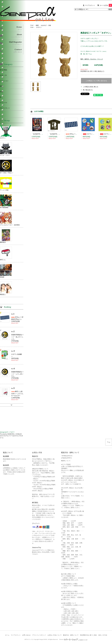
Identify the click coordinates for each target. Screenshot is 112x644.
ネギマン (39, 27)
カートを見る (106, 5)
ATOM (105, 635)
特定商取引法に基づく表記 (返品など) (92, 71)
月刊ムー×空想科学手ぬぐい (77, 134)
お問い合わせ (26, 635)
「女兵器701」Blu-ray (39, 134)
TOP (32, 25)
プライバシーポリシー (39, 635)
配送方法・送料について (71, 635)
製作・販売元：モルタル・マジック (92, 59)
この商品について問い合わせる (96, 81)
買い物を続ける (88, 90)
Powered (73, 639)
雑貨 (37, 25)
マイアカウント (90, 5)
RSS (100, 635)
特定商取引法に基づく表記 (88, 635)
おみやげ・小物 (46, 25)
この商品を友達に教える (91, 87)
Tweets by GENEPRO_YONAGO (11, 434)
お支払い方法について (55, 635)
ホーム (7, 635)
